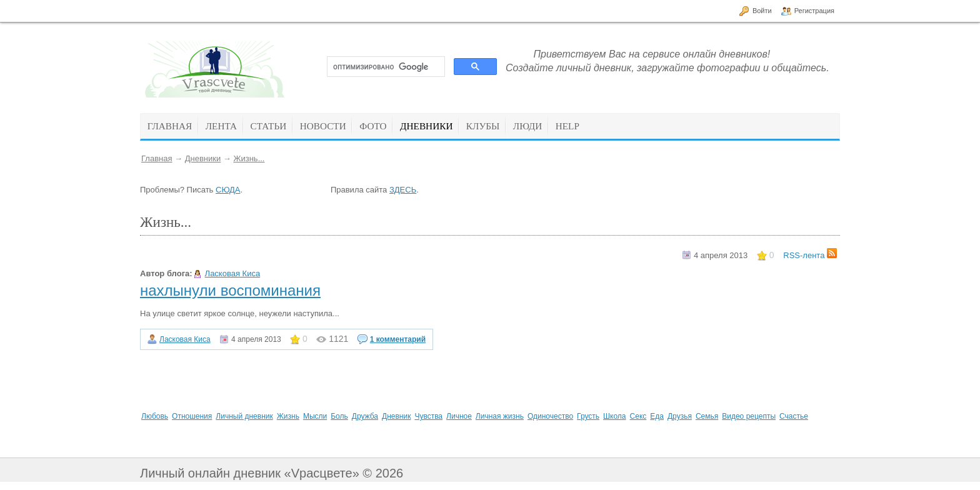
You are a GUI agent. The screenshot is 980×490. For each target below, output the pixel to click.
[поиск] (385, 67)
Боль (339, 416)
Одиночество (550, 416)
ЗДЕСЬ (403, 190)
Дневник (396, 416)
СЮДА (228, 190)
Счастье (794, 416)
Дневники (203, 158)
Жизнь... (249, 158)
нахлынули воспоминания (230, 290)
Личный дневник (244, 416)
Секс (638, 416)
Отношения (192, 416)
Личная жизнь (500, 416)
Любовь (155, 416)
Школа (614, 416)
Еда (657, 416)
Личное (459, 416)
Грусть (588, 416)
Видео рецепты (749, 416)
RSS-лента (810, 255)
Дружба (365, 416)
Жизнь (288, 416)
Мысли (315, 416)
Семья (707, 416)
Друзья (680, 416)
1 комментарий (398, 339)
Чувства (428, 416)
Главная (157, 158)
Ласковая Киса (233, 273)
